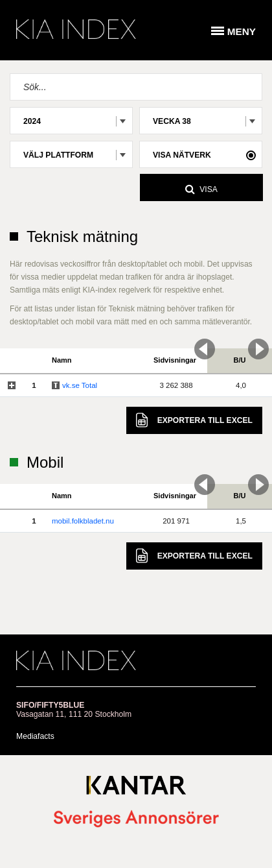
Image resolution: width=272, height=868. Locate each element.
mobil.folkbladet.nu (83, 521)
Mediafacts (35, 736)
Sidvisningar (175, 360)
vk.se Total (80, 385)
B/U (240, 360)
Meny (242, 31)
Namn (62, 360)
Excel (194, 420)
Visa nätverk (182, 155)
